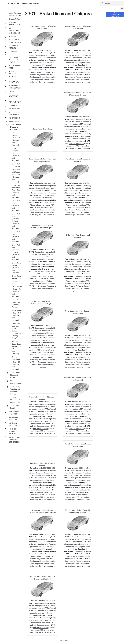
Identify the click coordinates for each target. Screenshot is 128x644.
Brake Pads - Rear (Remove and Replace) (78, 257)
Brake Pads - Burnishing (17, 165)
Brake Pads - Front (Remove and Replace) (78, 181)
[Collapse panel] (122, 8)
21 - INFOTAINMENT (15, 101)
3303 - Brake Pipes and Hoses (15, 375)
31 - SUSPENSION (14, 113)
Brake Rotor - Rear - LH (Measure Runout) (42, 475)
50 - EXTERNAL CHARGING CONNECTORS (15, 440)
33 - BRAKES (14, 121)
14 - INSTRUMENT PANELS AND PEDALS (14, 59)
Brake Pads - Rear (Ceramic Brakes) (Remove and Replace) (17, 252)
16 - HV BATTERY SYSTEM (12, 74)
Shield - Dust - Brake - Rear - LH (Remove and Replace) (42, 598)
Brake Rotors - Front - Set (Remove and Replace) (78, 399)
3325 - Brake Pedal (15, 407)
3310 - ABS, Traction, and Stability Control (15, 390)
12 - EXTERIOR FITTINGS (14, 47)
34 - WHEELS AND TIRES (14, 413)
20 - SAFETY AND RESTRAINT (14, 94)
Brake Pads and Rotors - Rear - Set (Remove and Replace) (42, 181)
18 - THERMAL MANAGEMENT (15, 87)
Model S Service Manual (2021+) (15, 14)
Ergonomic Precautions (47, 286)
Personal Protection (41, 77)
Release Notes (14, 19)
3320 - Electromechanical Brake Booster (18, 400)
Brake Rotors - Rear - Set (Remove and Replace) (78, 466)
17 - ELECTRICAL (14, 81)
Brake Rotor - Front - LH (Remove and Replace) (78, 333)
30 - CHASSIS (14, 109)
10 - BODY (13, 36)
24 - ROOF (13, 105)
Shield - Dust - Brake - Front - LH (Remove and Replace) (78, 532)
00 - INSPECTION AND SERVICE (14, 31)
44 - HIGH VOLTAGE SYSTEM (13, 431)
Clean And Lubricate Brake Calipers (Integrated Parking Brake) (42, 532)
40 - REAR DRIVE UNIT (13, 424)
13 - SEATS (13, 51)
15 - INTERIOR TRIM (14, 67)
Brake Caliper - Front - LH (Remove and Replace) (42, 48)
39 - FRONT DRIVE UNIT (13, 418)
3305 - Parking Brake (16, 382)
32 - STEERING (15, 118)
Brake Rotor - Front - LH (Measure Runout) (42, 409)
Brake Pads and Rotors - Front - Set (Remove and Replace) (78, 114)
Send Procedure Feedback (115, 14)
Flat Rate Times (44, 271)
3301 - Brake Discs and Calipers (15, 127)
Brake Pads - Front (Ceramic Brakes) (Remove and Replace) (17, 221)
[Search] (112, 3)
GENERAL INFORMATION (15, 24)
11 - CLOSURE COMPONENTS (15, 41)
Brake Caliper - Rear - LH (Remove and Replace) (78, 48)
